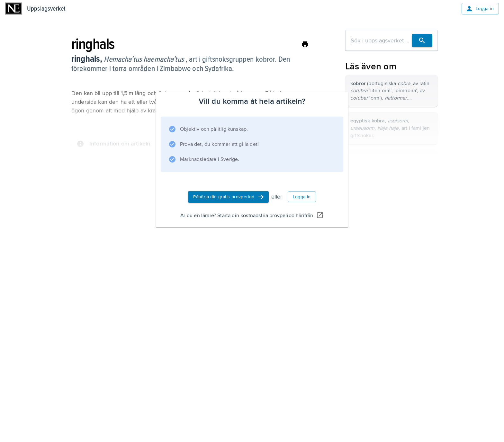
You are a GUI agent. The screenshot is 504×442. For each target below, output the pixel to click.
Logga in (480, 9)
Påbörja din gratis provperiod (229, 197)
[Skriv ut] (305, 44)
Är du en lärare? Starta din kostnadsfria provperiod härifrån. (252, 216)
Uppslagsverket (46, 9)
